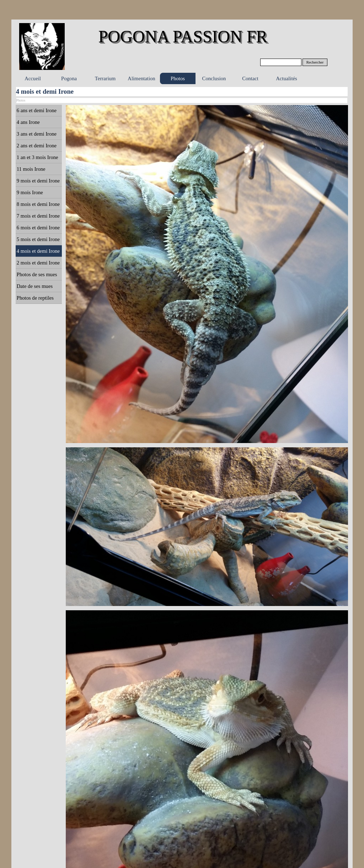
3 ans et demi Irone (37, 134)
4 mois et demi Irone (38, 251)
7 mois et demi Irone (38, 216)
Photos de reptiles (35, 298)
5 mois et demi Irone (38, 239)
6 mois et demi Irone (38, 228)
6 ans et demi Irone (37, 110)
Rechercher (315, 62)
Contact (250, 78)
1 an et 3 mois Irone (38, 157)
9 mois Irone (30, 192)
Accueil (33, 78)
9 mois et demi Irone (38, 181)
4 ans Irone (28, 122)
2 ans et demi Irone (37, 146)
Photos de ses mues (37, 274)
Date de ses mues (35, 286)
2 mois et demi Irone (38, 263)
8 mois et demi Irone (38, 204)
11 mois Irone (31, 169)
